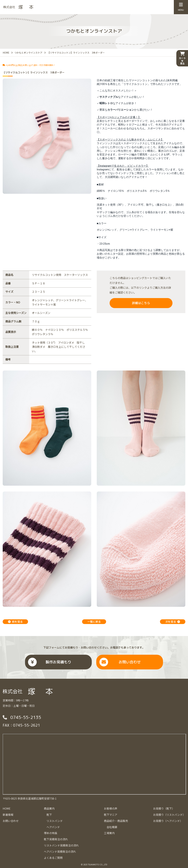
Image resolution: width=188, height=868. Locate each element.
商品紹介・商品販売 (116, 821)
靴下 (49, 815)
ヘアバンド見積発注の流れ (60, 851)
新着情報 (8, 815)
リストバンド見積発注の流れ (61, 845)
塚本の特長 (51, 833)
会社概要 (112, 827)
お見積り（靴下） (164, 808)
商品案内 (49, 808)
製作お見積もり (58, 662)
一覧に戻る (94, 622)
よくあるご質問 (53, 858)
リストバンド (55, 821)
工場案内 (109, 833)
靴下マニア (111, 815)
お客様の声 (111, 808)
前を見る (17, 622)
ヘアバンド (53, 827)
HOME (7, 808)
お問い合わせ (130, 662)
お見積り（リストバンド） (169, 815)
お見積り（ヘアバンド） (168, 821)
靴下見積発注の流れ (56, 839)
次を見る (171, 622)
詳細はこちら (141, 303)
